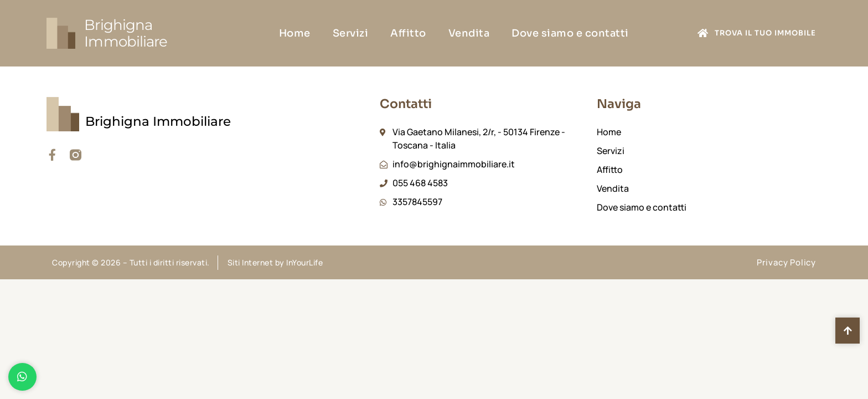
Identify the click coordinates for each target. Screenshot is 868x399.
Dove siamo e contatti (570, 33)
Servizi (351, 33)
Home (295, 33)
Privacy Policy (786, 262)
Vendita (469, 33)
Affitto (408, 33)
